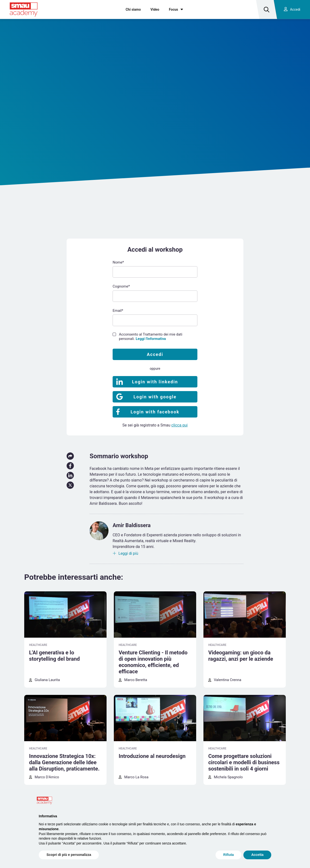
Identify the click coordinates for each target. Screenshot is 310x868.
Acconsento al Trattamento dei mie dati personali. (151, 337)
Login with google (155, 397)
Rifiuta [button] (229, 855)
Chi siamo (133, 9)
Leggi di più (128, 553)
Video (155, 9)
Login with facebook (155, 412)
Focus (174, 9)
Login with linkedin (155, 382)
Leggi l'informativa (151, 339)
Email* (118, 311)
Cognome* (121, 286)
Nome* (118, 262)
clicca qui (179, 425)
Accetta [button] (257, 855)
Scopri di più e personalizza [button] (69, 855)
